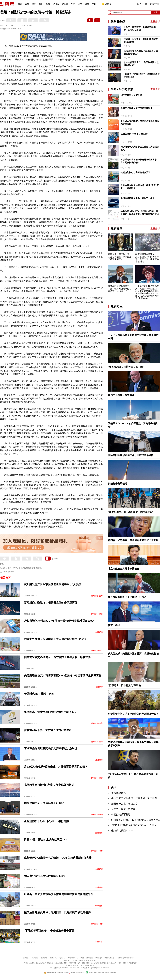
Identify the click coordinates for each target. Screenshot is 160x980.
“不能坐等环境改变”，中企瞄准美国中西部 (49, 931)
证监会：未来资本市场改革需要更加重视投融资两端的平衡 (59, 894)
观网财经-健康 (97, 614)
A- (6, 25)
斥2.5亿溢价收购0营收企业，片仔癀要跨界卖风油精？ (56, 767)
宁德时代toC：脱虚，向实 (39, 694)
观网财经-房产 (97, 596)
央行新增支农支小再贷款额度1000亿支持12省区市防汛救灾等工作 (63, 675)
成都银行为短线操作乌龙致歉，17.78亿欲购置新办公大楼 (58, 858)
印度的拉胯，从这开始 (131, 95)
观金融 (65, 4)
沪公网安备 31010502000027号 (56, 973)
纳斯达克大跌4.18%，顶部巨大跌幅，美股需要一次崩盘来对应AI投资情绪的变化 (140, 213)
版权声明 (44, 958)
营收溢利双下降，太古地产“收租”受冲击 (48, 730)
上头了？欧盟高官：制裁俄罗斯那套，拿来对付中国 (140, 29)
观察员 (107, 4)
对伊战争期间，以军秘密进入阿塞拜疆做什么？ (133, 714)
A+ (12, 25)
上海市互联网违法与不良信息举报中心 (101, 973)
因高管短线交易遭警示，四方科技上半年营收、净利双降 (57, 657)
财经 (34, 4)
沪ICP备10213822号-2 (31, 963)
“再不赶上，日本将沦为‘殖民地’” (125, 685)
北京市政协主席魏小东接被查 (124, 569)
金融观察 (99, 632)
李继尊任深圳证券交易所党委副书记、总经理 (51, 748)
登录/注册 (154, 4)
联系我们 (26, 958)
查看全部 (155, 22)
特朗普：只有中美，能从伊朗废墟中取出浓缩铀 (141, 41)
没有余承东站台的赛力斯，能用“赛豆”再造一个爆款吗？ (140, 187)
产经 (73, 4)
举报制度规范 (109, 958)
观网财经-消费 (97, 723)
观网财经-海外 (97, 815)
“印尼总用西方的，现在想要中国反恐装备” (131, 512)
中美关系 (99, 942)
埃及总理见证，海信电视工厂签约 (44, 803)
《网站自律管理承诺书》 (126, 958)
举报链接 (99, 958)
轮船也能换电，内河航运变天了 (135, 172)
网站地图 (90, 958)
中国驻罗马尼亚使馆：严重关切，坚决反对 (134, 798)
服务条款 (53, 958)
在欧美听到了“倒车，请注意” (134, 134)
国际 (41, 4)
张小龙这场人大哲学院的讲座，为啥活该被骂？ (140, 148)
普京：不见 (114, 625)
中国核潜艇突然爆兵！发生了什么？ (138, 198)
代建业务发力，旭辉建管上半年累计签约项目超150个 (55, 639)
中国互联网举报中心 (77, 973)
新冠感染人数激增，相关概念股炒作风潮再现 (51, 603)
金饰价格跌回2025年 (122, 831)
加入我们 (81, 958)
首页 (20, 4)
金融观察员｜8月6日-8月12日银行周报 (46, 821)
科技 (80, 4)
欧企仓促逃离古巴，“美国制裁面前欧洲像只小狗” (141, 64)
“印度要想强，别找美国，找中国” (126, 367)
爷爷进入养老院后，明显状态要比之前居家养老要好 (140, 122)
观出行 (56, 4)
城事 (87, 4)
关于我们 (35, 958)
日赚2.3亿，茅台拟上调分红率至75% (45, 840)
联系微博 (71, 958)
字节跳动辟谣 (119, 793)
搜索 (156, 12)
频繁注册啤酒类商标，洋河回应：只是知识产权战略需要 (57, 912)
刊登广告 (62, 958)
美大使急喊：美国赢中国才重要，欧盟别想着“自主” (141, 52)
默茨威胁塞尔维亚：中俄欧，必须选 (127, 597)
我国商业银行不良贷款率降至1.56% (45, 876)
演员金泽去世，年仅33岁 (125, 804)
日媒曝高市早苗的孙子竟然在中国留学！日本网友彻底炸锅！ (140, 161)
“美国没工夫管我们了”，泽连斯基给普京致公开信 (142, 76)
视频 (94, 4)
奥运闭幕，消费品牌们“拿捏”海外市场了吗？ (50, 712)
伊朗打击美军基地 (118, 484)
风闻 (27, 4)
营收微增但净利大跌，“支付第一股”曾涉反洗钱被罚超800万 (59, 621)
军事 (48, 4)
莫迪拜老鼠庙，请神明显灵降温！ (137, 108)
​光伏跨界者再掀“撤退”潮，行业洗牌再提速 (49, 785)
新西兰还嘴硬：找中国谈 (121, 395)
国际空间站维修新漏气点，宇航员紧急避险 (131, 455)
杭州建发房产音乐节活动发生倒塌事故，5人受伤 (53, 584)
